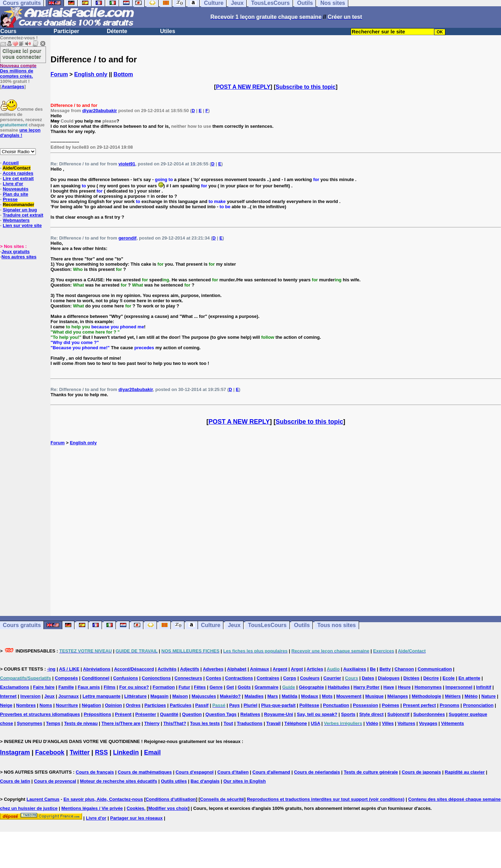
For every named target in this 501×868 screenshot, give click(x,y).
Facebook (50, 752)
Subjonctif (398, 714)
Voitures (406, 723)
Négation (92, 705)
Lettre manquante (101, 696)
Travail (273, 723)
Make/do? (230, 696)
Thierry (152, 723)
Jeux (234, 625)
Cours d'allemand (272, 772)
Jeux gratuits (15, 252)
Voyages (428, 723)
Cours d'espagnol (195, 772)
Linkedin (126, 752)
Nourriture (67, 705)
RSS (101, 752)
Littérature (135, 696)
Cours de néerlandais (317, 772)
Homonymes (428, 687)
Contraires (268, 678)
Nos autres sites (19, 257)
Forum (59, 74)
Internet (8, 696)
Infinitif (484, 687)
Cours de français (95, 772)
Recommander (18, 205)
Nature (489, 696)
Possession (365, 705)
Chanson (404, 669)
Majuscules (204, 696)
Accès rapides (18, 173)
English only (91, 74)
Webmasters (16, 220)
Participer (66, 31)
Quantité (169, 714)
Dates (368, 678)
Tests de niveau (81, 723)
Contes (214, 678)
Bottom (123, 74)
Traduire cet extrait (23, 215)
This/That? (175, 723)
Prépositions (98, 714)
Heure (404, 687)
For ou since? (134, 687)
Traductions (250, 723)
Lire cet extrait (18, 178)
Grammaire (267, 687)
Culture (210, 625)
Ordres (133, 705)
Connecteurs (188, 678)
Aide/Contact (16, 168)
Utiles (168, 31)
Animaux (260, 669)
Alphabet (237, 669)
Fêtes (200, 687)
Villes (388, 723)
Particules (181, 705)
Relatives (250, 714)
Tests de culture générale (371, 772)
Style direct (371, 714)
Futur (184, 687)
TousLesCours (267, 625)
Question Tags (221, 714)
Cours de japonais (422, 772)
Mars (272, 696)
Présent (123, 714)
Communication (435, 669)
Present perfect (419, 705)
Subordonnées (429, 714)
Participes (155, 705)
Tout (228, 723)
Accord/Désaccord (134, 669)
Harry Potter (367, 687)
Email (152, 752)
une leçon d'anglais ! (20, 133)
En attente (470, 678)
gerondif (127, 238)
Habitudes (339, 687)
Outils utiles (174, 781)
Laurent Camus (43, 799)
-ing (51, 669)
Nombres (26, 705)
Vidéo (372, 723)
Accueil (10, 163)
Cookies (136, 808)
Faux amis (89, 687)
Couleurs (310, 678)
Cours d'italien (233, 772)
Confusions (126, 678)
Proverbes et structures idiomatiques (40, 714)
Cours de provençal (55, 781)
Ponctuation (336, 705)
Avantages (13, 87)
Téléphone (296, 723)
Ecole (449, 678)
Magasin (159, 696)
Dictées (411, 678)
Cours (8, 31)
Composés (66, 678)
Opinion (113, 705)
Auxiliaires (355, 669)
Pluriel (250, 705)
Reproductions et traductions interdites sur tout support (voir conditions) (325, 799)
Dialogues (389, 678)
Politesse (309, 705)
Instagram (15, 752)
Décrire (431, 678)
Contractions (239, 678)
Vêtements (453, 723)
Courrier (332, 678)
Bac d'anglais (205, 781)
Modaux (309, 696)
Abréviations (97, 669)
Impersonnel (459, 687)
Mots (327, 696)
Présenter (146, 714)
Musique (375, 696)
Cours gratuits (22, 625)
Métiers (453, 696)
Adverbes (213, 669)
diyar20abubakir (100, 111)
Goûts (244, 687)
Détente (117, 31)
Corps (290, 678)
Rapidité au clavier (465, 772)
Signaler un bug (20, 210)
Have (389, 687)
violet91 (127, 164)
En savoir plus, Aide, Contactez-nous (103, 799)
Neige (6, 705)
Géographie (311, 687)
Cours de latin (15, 781)
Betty (385, 669)
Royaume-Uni (279, 714)
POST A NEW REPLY (243, 87)
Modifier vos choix (168, 808)
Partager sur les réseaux (136, 818)
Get (230, 687)
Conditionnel (96, 678)
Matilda (290, 696)
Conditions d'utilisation (171, 799)
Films (110, 687)
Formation (164, 687)
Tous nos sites (337, 625)
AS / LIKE (69, 669)
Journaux (69, 696)
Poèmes (390, 705)
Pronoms (450, 705)
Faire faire (44, 687)
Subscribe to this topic (305, 87)
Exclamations (15, 687)
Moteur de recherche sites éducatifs (119, 781)
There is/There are (121, 723)
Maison (180, 696)
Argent (280, 669)
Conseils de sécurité (222, 799)
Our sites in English (245, 781)
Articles (315, 669)
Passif (202, 705)
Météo (471, 696)
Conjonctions (156, 678)
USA (315, 723)
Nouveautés (16, 189)
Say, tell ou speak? (317, 714)
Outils (302, 625)
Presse (10, 199)
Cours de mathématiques (145, 772)
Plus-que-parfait (279, 705)
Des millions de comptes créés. (18, 71)
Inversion (31, 696)
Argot (297, 669)
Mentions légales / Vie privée (92, 808)
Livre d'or (13, 184)
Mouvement (349, 696)
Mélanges (397, 696)
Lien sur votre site (22, 225)
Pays (234, 705)
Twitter (80, 752)
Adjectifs (190, 669)
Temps (53, 723)
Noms (46, 705)
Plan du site (15, 194)
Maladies (254, 696)
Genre (216, 687)
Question (192, 714)
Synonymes (29, 723)
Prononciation (478, 705)
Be (373, 669)
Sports (348, 714)
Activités (167, 669)
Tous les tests (205, 723)
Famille (66, 687)
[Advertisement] (276, 531)
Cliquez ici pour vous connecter (22, 54)
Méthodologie (426, 696)
